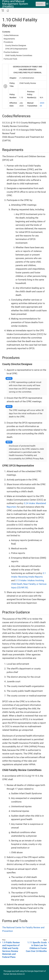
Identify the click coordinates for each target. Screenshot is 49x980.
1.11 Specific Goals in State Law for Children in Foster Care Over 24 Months (36, 947)
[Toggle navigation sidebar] (3, 11)
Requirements (9, 39)
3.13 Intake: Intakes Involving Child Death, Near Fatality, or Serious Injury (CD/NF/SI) (29, 584)
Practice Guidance (11, 52)
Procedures (8, 42)
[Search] (41, 4)
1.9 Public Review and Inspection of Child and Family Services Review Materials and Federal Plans (11, 950)
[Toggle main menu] (47, 4)
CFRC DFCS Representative (16, 49)
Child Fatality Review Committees (19, 55)
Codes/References (11, 35)
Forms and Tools (10, 59)
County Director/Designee (16, 45)
